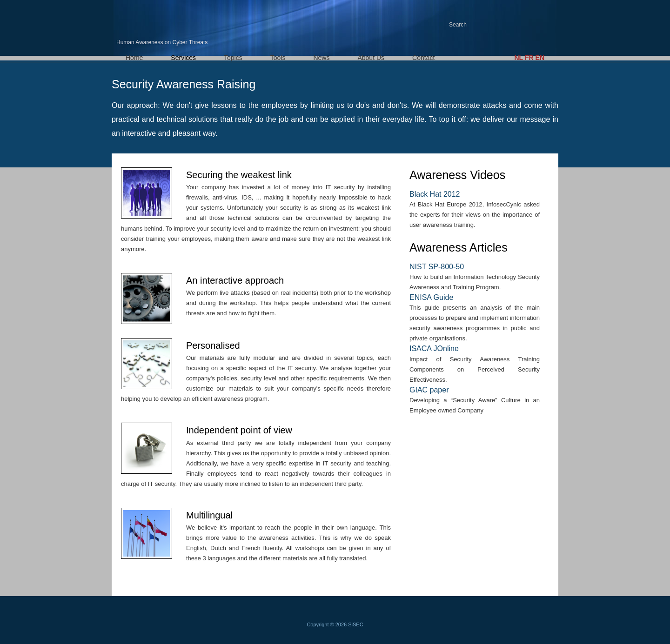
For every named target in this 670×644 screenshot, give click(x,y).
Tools (278, 58)
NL (519, 58)
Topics (233, 58)
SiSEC (355, 624)
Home (134, 58)
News (321, 58)
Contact (423, 58)
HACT (158, 20)
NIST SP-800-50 (437, 267)
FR (529, 58)
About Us (371, 58)
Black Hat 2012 (435, 194)
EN (540, 58)
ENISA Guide (431, 297)
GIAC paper (429, 390)
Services (183, 58)
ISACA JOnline (434, 349)
